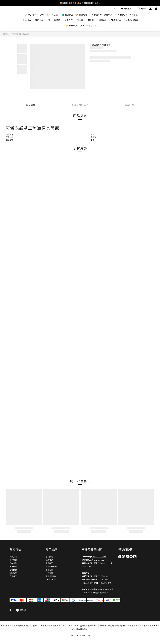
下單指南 (49, 570)
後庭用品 (28, 20)
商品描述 (31, 105)
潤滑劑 (92, 20)
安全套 (81, 20)
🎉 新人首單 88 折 (34, 15)
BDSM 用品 (117, 20)
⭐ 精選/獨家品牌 (75, 25)
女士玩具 (109, 15)
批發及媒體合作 (52, 576)
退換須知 (13, 563)
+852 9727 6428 (99, 557)
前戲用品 (40, 20)
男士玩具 (97, 15)
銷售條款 (13, 570)
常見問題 (49, 557)
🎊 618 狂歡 (53, 15)
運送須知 (13, 560)
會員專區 (49, 563)
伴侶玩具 (122, 15)
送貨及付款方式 (80, 105)
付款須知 (13, 557)
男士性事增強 (55, 20)
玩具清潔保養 (133, 20)
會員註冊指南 (51, 566)
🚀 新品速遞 (82, 15)
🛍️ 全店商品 (68, 15)
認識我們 (49, 560)
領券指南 (49, 573)
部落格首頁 (92, 25)
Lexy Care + (51, 580)
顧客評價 (129, 105)
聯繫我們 (13, 576)
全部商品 (6, 34)
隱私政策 (13, 573)
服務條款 (13, 566)
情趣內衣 (70, 20)
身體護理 (103, 20)
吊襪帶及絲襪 (24, 34)
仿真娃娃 (133, 15)
